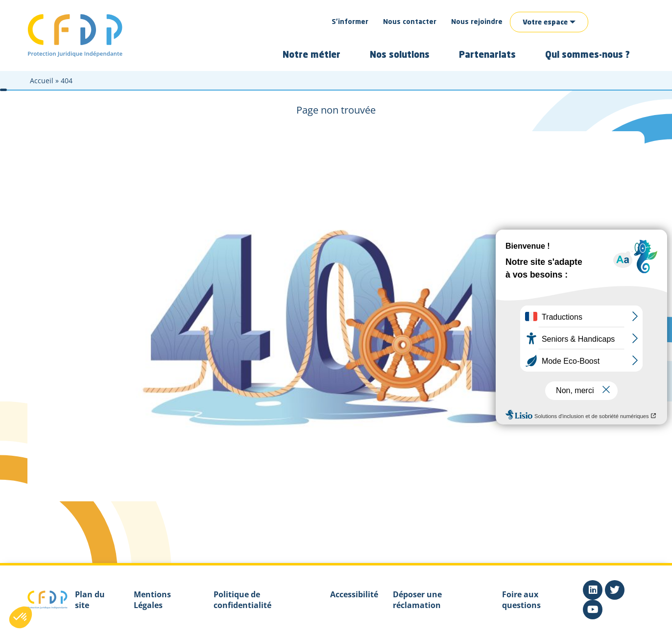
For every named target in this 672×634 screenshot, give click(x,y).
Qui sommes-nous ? (588, 55)
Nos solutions (400, 55)
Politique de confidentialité (242, 600)
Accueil (42, 81)
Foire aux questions (521, 600)
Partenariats (487, 55)
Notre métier (312, 55)
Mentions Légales (152, 600)
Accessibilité (354, 594)
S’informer (350, 22)
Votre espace (545, 23)
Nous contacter (410, 22)
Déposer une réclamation (417, 600)
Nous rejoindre (477, 22)
